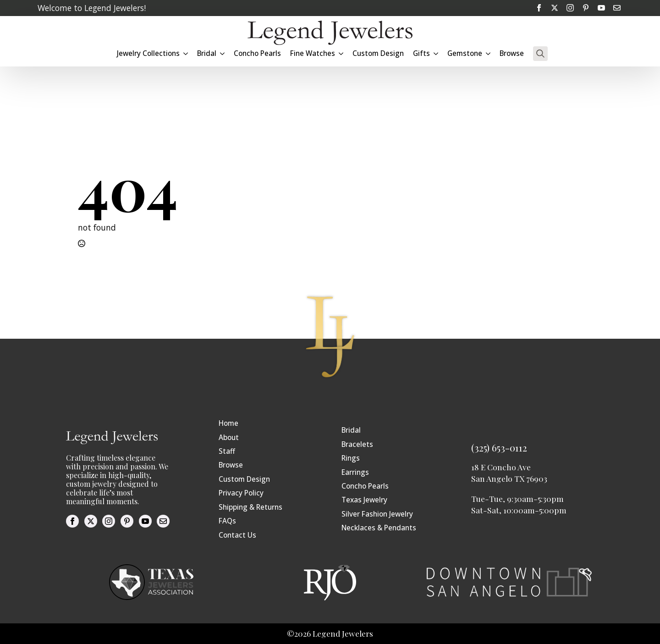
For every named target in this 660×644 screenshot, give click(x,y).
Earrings (355, 472)
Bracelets (357, 444)
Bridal (207, 53)
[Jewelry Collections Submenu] (186, 53)
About (229, 438)
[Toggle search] (540, 54)
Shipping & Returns (250, 507)
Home (228, 423)
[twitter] (555, 8)
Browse (512, 53)
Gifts (421, 53)
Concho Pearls (257, 53)
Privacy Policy (241, 493)
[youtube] (601, 8)
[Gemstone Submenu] (489, 53)
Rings (351, 458)
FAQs (227, 521)
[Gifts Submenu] (436, 53)
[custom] (586, 8)
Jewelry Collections (148, 53)
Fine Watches (313, 53)
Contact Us (237, 535)
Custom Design (378, 53)
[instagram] (570, 8)
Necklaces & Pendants (379, 528)
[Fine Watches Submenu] (341, 53)
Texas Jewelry (364, 500)
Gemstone (465, 53)
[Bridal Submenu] (223, 53)
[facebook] (539, 8)
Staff (227, 451)
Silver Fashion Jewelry (377, 514)
